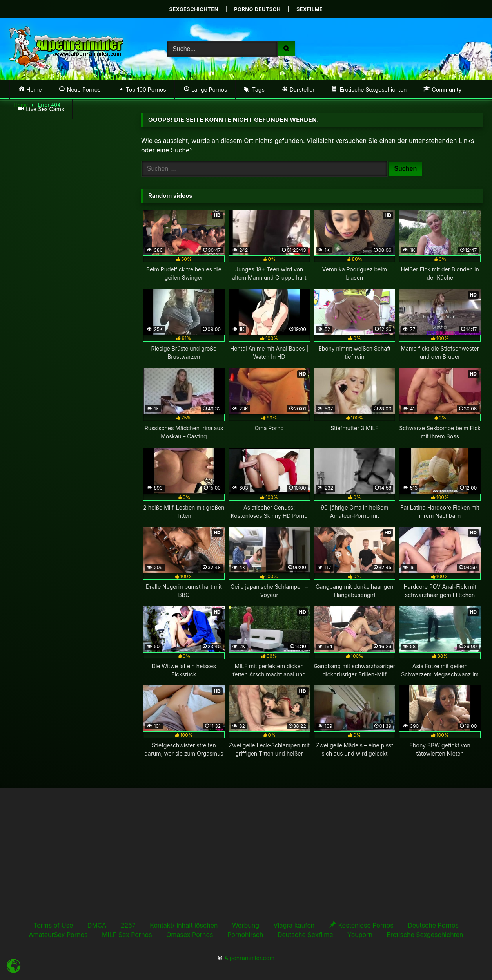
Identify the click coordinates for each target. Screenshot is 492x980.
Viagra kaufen (294, 925)
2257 (128, 925)
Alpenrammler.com (249, 957)
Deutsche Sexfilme (305, 934)
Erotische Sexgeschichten (425, 934)
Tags (258, 89)
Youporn (360, 934)
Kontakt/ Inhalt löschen (184, 925)
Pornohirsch (245, 934)
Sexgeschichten (193, 9)
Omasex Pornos (190, 934)
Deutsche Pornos (433, 925)
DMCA (97, 925)
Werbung (246, 925)
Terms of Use (53, 925)
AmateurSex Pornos (58, 934)
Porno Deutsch (258, 9)
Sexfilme (310, 9)
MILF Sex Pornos (127, 934)
